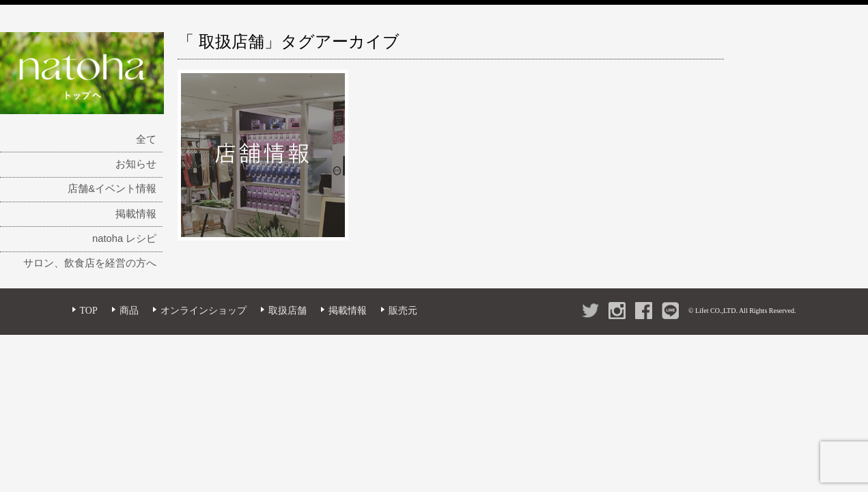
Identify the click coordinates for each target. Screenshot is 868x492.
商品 (129, 311)
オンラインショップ (204, 311)
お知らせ (136, 164)
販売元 (403, 311)
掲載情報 (136, 214)
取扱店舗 (288, 311)
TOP (89, 311)
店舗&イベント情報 (112, 189)
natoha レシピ (124, 238)
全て (146, 139)
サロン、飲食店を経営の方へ (90, 263)
